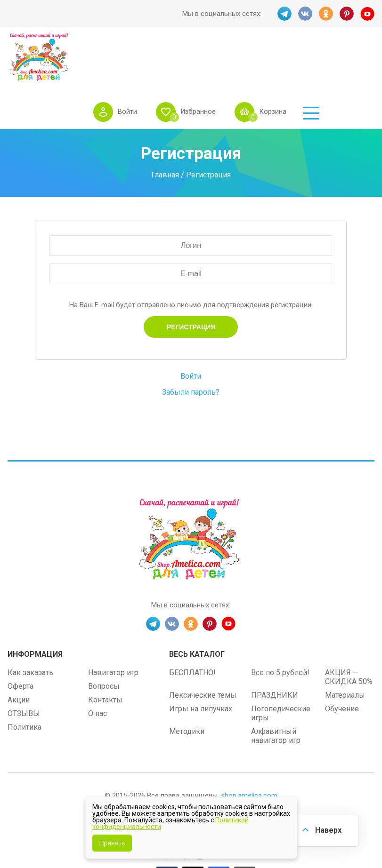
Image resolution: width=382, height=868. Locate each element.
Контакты (105, 653)
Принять (112, 843)
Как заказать (30, 626)
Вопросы (104, 640)
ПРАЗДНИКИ (275, 649)
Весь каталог (197, 608)
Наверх (328, 830)
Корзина (328, 58)
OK (326, 14)
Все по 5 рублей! (280, 626)
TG (284, 14)
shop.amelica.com (249, 749)
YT (367, 14)
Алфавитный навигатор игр (276, 689)
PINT (347, 14)
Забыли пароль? (191, 345)
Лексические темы (203, 649)
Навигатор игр (113, 626)
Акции (19, 653)
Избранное (252, 58)
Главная (165, 128)
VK (305, 14)
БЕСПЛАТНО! (192, 626)
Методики (187, 685)
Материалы (345, 649)
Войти (181, 58)
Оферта (20, 640)
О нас (98, 667)
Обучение (342, 662)
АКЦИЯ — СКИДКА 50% (349, 630)
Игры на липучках (201, 662)
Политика (24, 681)
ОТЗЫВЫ (24, 667)
